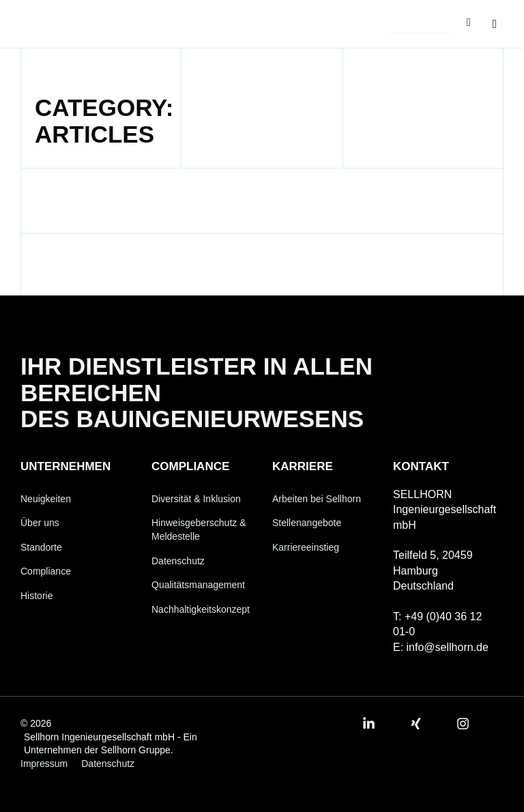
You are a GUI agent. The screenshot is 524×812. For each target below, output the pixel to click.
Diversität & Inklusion (196, 499)
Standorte (41, 547)
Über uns (40, 523)
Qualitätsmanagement (198, 585)
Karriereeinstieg (306, 547)
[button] (421, 25)
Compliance (46, 572)
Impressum (44, 764)
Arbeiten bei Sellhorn (317, 499)
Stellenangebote (307, 523)
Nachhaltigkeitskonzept (201, 609)
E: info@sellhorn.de (441, 647)
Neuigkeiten (46, 499)
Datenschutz (178, 561)
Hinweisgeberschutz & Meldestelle (199, 530)
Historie (37, 596)
